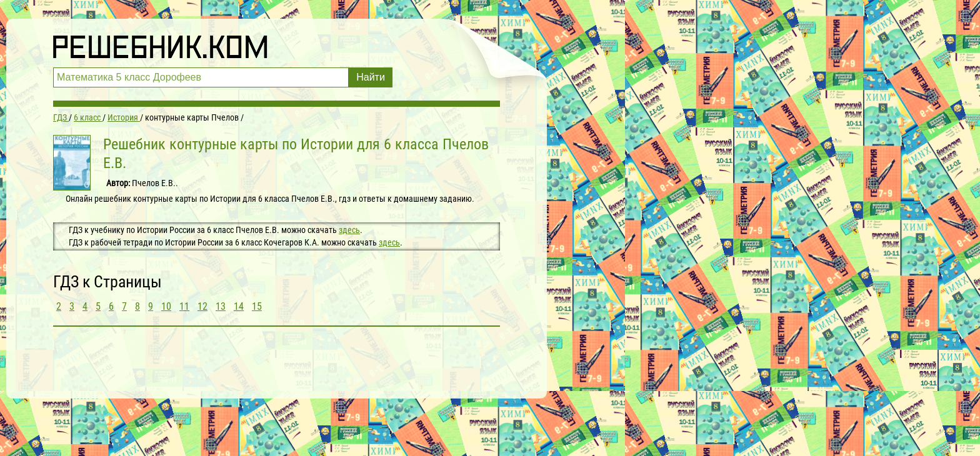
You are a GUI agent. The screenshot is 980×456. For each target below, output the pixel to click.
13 (221, 306)
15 (257, 306)
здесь (349, 230)
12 (202, 306)
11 (184, 306)
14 (239, 306)
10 (166, 306)
